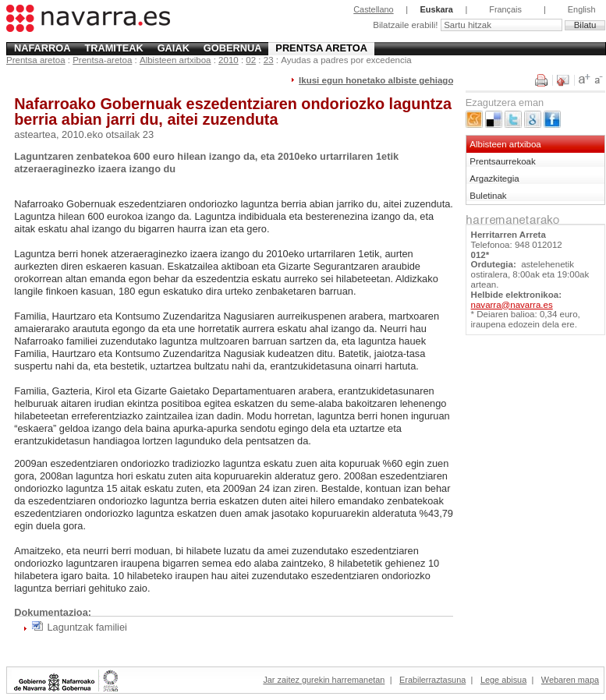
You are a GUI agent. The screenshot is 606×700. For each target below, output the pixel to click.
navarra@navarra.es (512, 305)
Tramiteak (113, 48)
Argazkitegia (494, 179)
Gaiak (174, 48)
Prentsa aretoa (321, 48)
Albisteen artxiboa (175, 60)
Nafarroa (43, 48)
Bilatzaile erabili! (406, 25)
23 (269, 60)
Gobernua (233, 48)
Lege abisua (503, 680)
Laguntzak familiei (87, 627)
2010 (229, 60)
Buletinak (488, 196)
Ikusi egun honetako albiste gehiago (376, 80)
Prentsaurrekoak (503, 161)
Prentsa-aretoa (102, 60)
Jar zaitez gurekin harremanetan (324, 680)
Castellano (373, 9)
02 (251, 60)
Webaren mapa (570, 680)
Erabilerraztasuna (432, 680)
